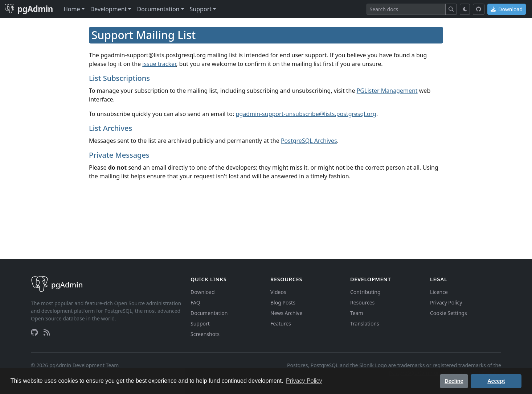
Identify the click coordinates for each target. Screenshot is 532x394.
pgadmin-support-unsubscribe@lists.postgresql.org (306, 114)
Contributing (365, 292)
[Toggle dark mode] (465, 9)
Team (357, 313)
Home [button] (72, 9)
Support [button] (201, 9)
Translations (365, 324)
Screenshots (205, 334)
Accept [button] (496, 381)
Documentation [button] (158, 9)
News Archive (286, 313)
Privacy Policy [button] (304, 381)
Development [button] (109, 9)
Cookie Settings (449, 313)
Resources (362, 302)
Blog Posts (283, 302)
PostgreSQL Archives (309, 141)
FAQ (195, 302)
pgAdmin (29, 9)
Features (281, 324)
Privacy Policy (446, 302)
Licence (439, 292)
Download (507, 9)
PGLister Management (387, 91)
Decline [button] (454, 381)
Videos (278, 292)
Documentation (209, 313)
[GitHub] (479, 9)
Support (200, 324)
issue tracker (159, 64)
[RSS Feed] (47, 332)
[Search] (406, 9)
